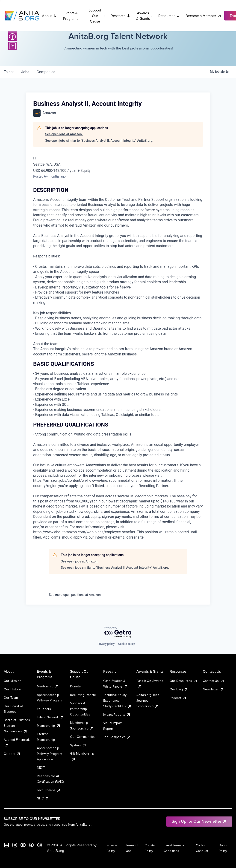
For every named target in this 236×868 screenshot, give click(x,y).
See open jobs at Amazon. (64, 134)
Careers (12, 754)
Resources (169, 16)
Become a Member (204, 16)
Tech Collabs (49, 790)
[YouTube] (23, 845)
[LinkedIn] (12, 46)
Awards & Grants (145, 16)
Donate (75, 686)
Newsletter (214, 689)
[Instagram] (15, 845)
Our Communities (83, 737)
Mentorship (48, 686)
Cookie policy (127, 644)
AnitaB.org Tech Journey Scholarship (148, 700)
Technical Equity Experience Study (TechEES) (118, 700)
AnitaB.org (56, 851)
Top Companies (117, 737)
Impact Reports (117, 715)
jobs (25, 72)
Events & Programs (73, 16)
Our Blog (179, 689)
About (49, 16)
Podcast (178, 698)
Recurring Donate (83, 695)
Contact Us (214, 681)
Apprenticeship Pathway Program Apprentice (49, 754)
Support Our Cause (97, 16)
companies (46, 72)
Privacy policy (106, 644)
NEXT (41, 767)
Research (121, 16)
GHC (43, 798)
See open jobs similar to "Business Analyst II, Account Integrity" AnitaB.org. (99, 141)
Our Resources (184, 681)
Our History (12, 689)
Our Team (11, 698)
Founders (44, 709)
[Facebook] (12, 37)
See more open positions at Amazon (75, 595)
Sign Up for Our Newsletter (199, 821)
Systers (78, 745)
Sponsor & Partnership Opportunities (80, 709)
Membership (49, 726)
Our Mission (13, 681)
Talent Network (51, 717)
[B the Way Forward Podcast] (40, 845)
